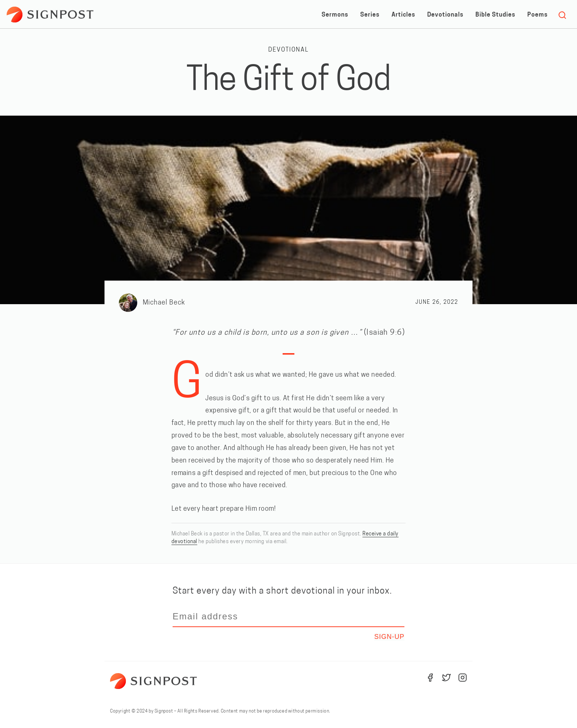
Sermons (335, 15)
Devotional (288, 50)
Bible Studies (495, 15)
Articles (403, 15)
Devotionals (445, 15)
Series (370, 15)
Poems (537, 15)
